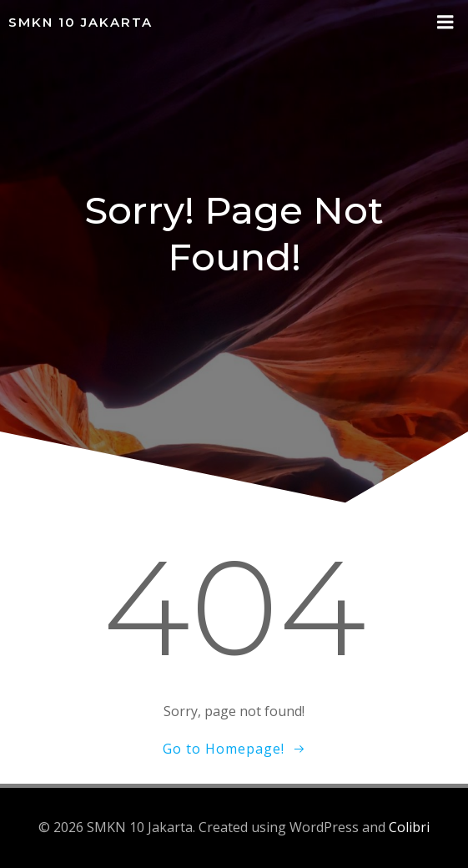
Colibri (409, 827)
